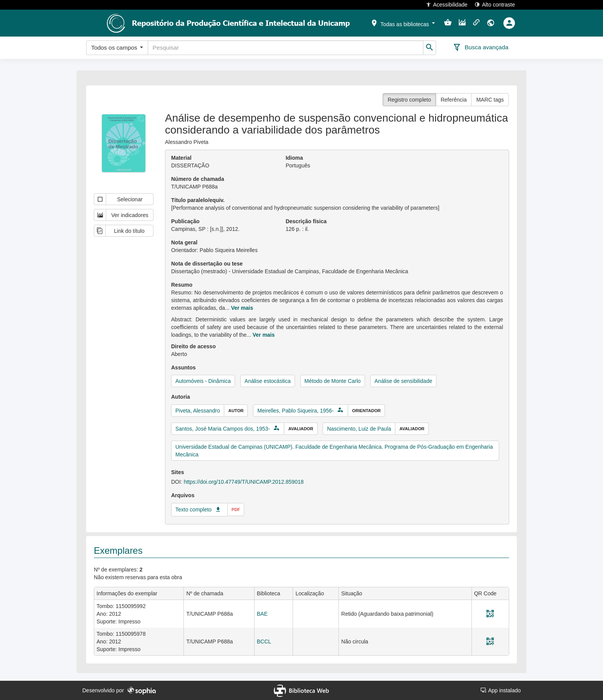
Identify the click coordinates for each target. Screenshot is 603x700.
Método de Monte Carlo (333, 381)
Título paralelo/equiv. (198, 200)
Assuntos (183, 368)
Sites (177, 472)
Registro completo (409, 100)
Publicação (185, 221)
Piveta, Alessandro (198, 411)
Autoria (181, 397)
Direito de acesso (193, 346)
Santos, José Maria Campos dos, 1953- (223, 429)
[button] (403, 23)
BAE (262, 614)
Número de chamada (198, 179)
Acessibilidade (447, 4)
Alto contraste (495, 4)
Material (181, 158)
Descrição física (306, 221)
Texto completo (193, 510)
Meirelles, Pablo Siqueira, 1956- (295, 411)
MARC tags (490, 100)
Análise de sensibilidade (403, 381)
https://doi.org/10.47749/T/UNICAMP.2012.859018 (244, 482)
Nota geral (184, 242)
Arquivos (183, 495)
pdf (236, 510)
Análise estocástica (268, 381)
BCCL (264, 642)
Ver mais (242, 308)
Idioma (294, 158)
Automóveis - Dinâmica (203, 381)
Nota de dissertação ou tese (207, 264)
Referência (454, 100)
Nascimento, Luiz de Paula (359, 429)
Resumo (182, 285)
